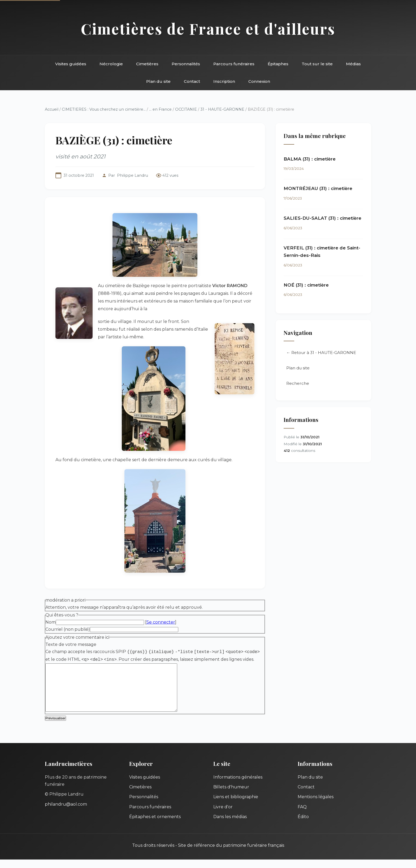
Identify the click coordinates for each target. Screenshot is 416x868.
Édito (303, 825)
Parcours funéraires (234, 64)
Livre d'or (223, 815)
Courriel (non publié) (68, 629)
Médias (353, 64)
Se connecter (161, 622)
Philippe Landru (133, 175)
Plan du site (158, 81)
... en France (160, 109)
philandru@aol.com (66, 813)
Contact (192, 81)
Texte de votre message (71, 644)
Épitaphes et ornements (155, 825)
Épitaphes (278, 64)
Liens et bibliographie (236, 805)
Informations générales (238, 786)
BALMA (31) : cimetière (310, 159)
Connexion (259, 81)
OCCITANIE (186, 109)
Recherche (298, 383)
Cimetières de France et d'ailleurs (208, 29)
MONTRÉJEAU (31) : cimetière (318, 188)
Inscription (224, 81)
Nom (51, 622)
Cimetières (147, 64)
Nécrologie (111, 64)
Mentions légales (316, 805)
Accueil (52, 109)
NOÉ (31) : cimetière (306, 285)
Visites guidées (71, 64)
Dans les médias (230, 825)
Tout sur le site (317, 64)
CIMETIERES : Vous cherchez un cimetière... (104, 109)
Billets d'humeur (231, 795)
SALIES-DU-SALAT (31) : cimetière (322, 218)
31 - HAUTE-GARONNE (222, 109)
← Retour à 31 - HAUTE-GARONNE (321, 353)
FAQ (302, 815)
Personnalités (186, 64)
